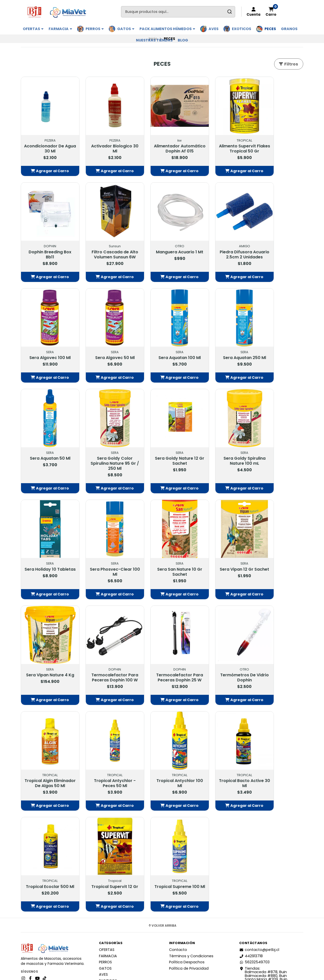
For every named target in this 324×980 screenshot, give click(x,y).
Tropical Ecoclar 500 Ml (220, 656)
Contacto (178, 820)
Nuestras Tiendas (154, 40)
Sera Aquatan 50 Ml (162, 347)
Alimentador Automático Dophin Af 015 (162, 144)
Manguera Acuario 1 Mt (104, 246)
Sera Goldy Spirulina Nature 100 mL (47, 453)
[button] (47, 169)
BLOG (183, 40)
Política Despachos (187, 832)
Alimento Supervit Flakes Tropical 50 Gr (220, 142)
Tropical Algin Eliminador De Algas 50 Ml (277, 554)
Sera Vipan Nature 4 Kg (47, 552)
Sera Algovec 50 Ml (277, 243)
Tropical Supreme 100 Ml (47, 754)
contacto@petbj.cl (259, 820)
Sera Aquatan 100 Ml (47, 347)
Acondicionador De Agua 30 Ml (47, 142)
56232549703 (254, 832)
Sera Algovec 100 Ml (220, 243)
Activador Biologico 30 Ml (104, 142)
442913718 (251, 826)
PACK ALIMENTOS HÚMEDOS (167, 29)
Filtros (288, 64)
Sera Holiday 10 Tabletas (104, 453)
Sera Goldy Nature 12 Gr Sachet (278, 349)
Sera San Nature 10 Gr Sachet (220, 453)
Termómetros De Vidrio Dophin (220, 552)
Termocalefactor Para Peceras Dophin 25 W (162, 554)
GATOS (126, 29)
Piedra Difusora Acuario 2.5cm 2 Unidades (162, 248)
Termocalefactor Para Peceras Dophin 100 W (104, 554)
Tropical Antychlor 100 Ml (104, 656)
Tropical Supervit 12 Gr (278, 656)
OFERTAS (33, 29)
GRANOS (289, 29)
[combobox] (178, 12)
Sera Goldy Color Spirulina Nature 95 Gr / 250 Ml (220, 352)
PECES (270, 29)
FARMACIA (60, 29)
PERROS (95, 29)
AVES (214, 29)
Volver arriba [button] (162, 796)
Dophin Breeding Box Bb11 (278, 142)
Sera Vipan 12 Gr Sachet (278, 453)
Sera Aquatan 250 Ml (104, 347)
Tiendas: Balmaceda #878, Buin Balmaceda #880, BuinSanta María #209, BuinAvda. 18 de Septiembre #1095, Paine (270, 848)
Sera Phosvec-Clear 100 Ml (162, 453)
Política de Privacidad (189, 838)
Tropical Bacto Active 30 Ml (162, 656)
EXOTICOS (241, 29)
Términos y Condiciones (191, 826)
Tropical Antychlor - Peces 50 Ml (47, 656)
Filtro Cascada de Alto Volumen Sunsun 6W (47, 248)
